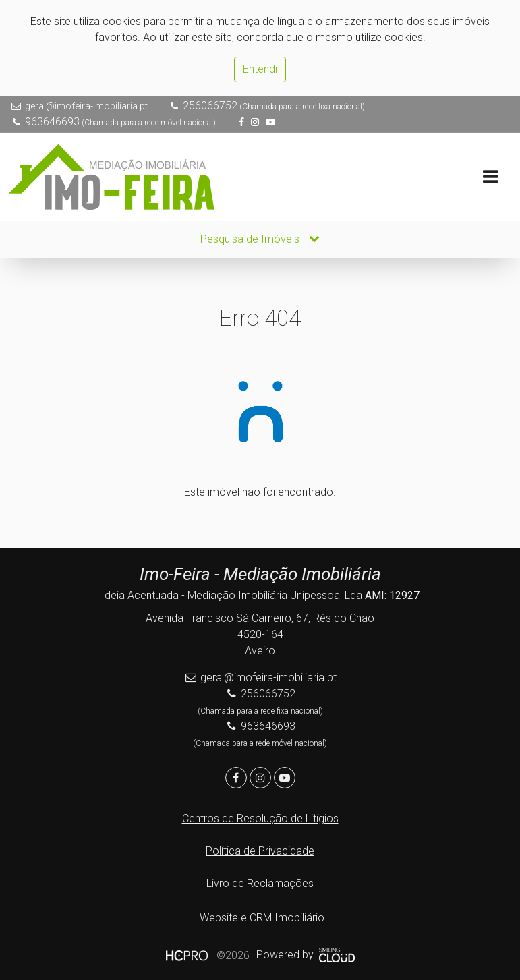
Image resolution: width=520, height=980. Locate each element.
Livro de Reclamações (260, 883)
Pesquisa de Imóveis (260, 239)
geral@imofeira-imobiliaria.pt (86, 106)
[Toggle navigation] (490, 177)
